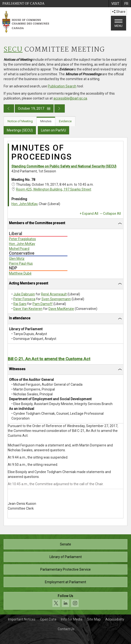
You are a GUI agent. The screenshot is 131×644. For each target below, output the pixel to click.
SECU (13, 50)
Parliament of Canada (23, 4)
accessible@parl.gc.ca (70, 98)
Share (119, 12)
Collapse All (112, 214)
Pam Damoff (43, 304)
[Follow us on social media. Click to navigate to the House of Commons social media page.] (65, 601)
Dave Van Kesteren (28, 309)
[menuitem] (115, 4)
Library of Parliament (66, 557)
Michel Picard (19, 249)
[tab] (65, 224)
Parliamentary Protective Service (65, 569)
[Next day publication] (60, 108)
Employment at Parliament (65, 582)
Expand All (90, 214)
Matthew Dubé (20, 273)
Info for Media (72, 619)
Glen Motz (17, 259)
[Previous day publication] (9, 108)
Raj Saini (20, 304)
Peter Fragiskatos (22, 239)
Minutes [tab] (46, 121)
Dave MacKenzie (61, 309)
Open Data (48, 619)
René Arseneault (54, 294)
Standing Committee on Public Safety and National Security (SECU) (64, 166)
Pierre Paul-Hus (21, 263)
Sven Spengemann (56, 299)
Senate (65, 544)
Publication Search (62, 86)
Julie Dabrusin (24, 294)
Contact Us (66, 629)
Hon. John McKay (24, 204)
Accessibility (115, 619)
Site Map (94, 619)
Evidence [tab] (65, 121)
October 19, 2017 (34, 108)
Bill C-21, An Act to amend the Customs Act (49, 359)
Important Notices (22, 619)
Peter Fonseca (24, 299)
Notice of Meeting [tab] (20, 121)
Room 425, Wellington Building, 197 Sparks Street (54, 189)
